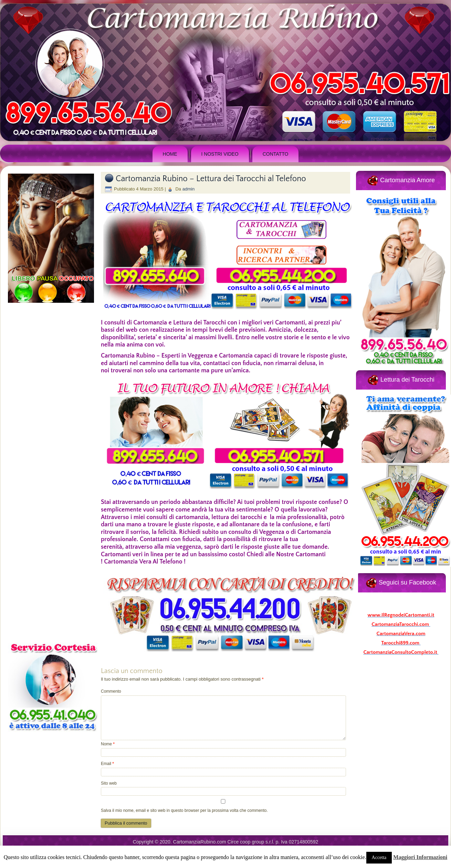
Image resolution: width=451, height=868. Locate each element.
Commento (111, 691)
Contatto (276, 154)
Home (170, 154)
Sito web (109, 783)
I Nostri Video (220, 154)
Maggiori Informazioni (420, 857)
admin (188, 189)
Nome (108, 744)
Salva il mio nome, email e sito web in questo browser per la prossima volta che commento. (184, 810)
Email (107, 764)
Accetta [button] (379, 857)
